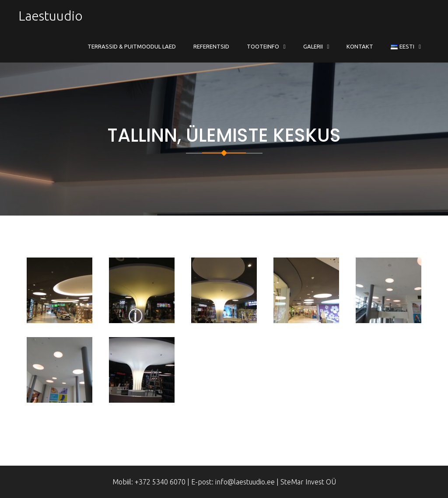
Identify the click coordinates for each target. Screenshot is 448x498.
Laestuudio (51, 16)
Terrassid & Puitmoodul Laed (132, 46)
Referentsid (211, 46)
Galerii (313, 46)
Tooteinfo (263, 46)
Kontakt (360, 46)
